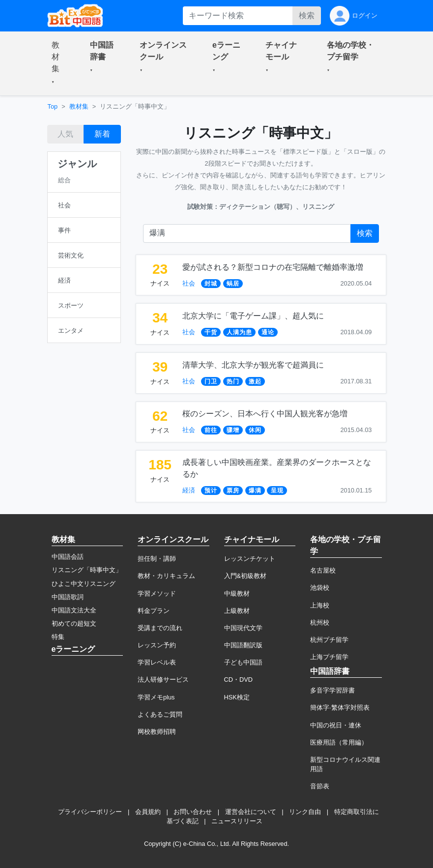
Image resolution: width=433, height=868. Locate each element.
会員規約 (148, 812)
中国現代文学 (243, 628)
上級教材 (237, 611)
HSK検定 (237, 697)
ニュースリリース (237, 821)
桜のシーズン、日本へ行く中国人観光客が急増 (265, 414)
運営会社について (251, 812)
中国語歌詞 (68, 597)
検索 (307, 15)
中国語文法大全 (74, 610)
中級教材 (237, 593)
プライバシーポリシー (90, 812)
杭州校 (320, 622)
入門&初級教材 (245, 576)
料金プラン (154, 611)
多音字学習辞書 (332, 690)
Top (53, 106)
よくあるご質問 (160, 714)
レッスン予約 (157, 645)
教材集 (79, 106)
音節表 (320, 786)
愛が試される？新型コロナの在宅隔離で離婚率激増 (273, 267)
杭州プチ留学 (329, 640)
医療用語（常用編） (339, 742)
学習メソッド (157, 593)
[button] (59, 63)
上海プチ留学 (329, 657)
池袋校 (320, 588)
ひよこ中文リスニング (84, 584)
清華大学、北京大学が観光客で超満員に (253, 365)
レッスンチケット (250, 559)
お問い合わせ (193, 812)
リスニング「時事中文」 (87, 570)
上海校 (320, 605)
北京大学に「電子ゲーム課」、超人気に (253, 316)
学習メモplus (156, 697)
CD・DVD (239, 680)
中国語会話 (68, 557)
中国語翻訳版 (243, 645)
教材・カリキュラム (166, 576)
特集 (58, 637)
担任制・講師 (157, 559)
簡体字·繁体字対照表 (340, 708)
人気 (65, 134)
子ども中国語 (243, 662)
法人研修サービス (163, 680)
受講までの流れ (160, 628)
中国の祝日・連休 (336, 725)
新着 (102, 134)
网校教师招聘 (157, 732)
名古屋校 (323, 570)
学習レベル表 (157, 662)
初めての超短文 (74, 623)
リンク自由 (305, 812)
